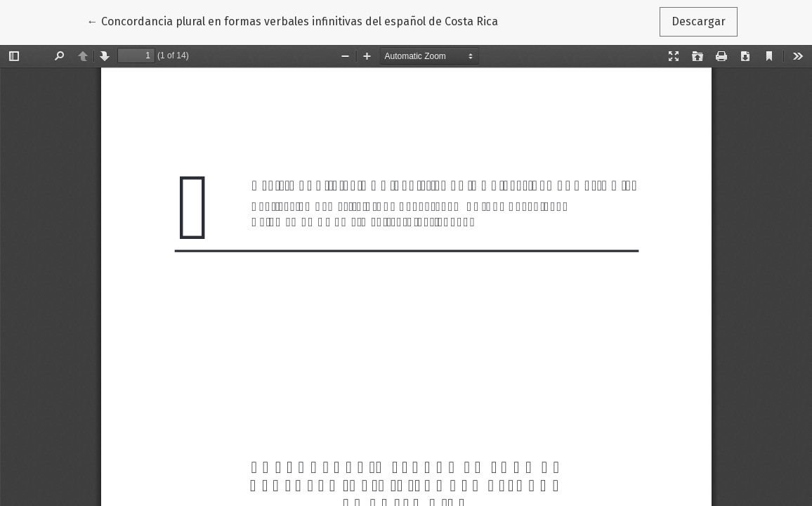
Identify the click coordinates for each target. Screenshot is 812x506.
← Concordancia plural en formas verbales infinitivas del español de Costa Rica (293, 20)
